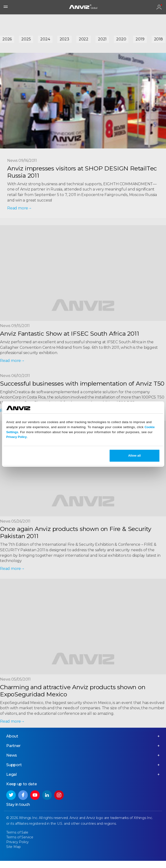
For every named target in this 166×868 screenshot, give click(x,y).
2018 (158, 39)
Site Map (13, 847)
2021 (102, 39)
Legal (11, 774)
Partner (13, 746)
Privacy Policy (16, 437)
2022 (84, 39)
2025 (26, 39)
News (12, 755)
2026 (7, 39)
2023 (64, 39)
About (12, 736)
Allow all (135, 456)
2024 (45, 39)
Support (14, 765)
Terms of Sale (17, 832)
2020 (121, 39)
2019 (140, 39)
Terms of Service (20, 837)
